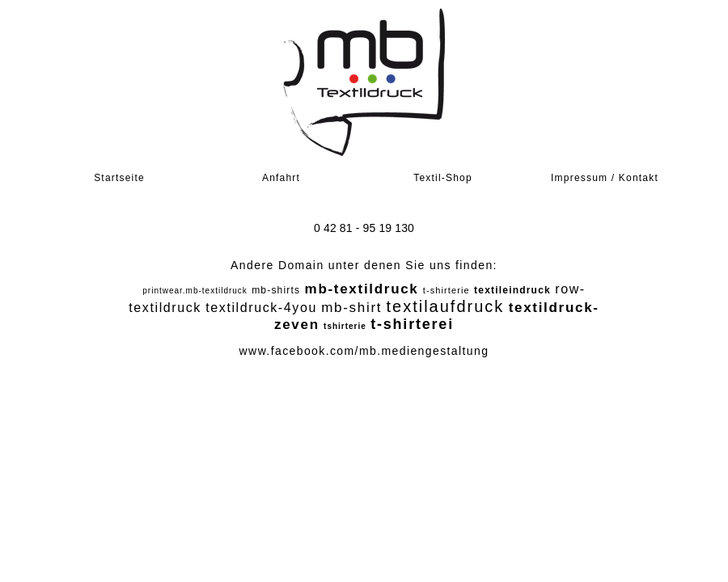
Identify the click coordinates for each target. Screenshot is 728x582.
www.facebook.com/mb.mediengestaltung (364, 351)
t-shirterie (447, 290)
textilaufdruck (445, 306)
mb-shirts (276, 290)
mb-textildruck (362, 289)
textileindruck (512, 290)
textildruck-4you (261, 308)
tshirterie (345, 326)
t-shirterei (412, 324)
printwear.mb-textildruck (195, 291)
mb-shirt (351, 308)
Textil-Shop (443, 178)
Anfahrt (281, 178)
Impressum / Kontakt (605, 178)
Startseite (119, 178)
